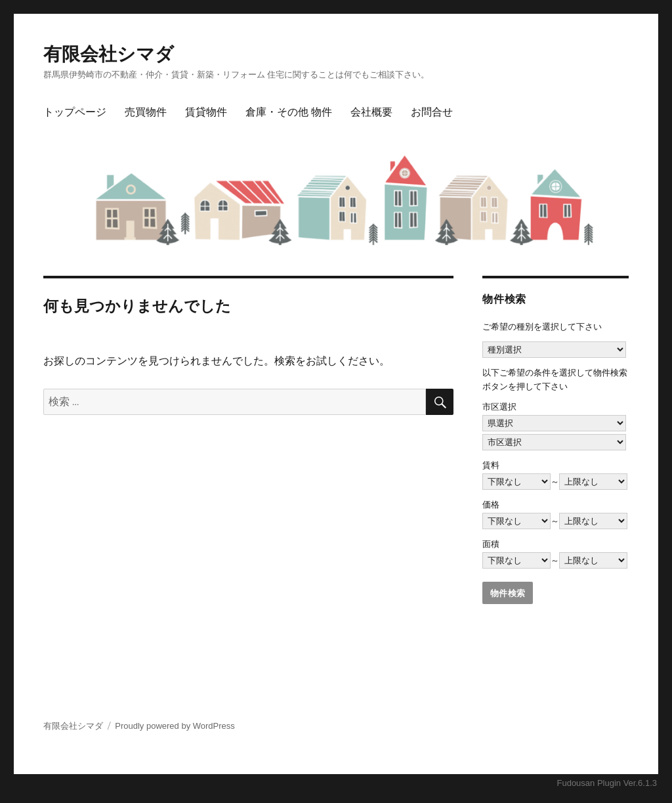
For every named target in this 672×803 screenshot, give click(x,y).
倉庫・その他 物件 (289, 112)
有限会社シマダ (109, 54)
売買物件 (146, 112)
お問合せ (432, 112)
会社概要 (371, 112)
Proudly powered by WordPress (175, 726)
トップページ (75, 112)
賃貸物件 (206, 112)
